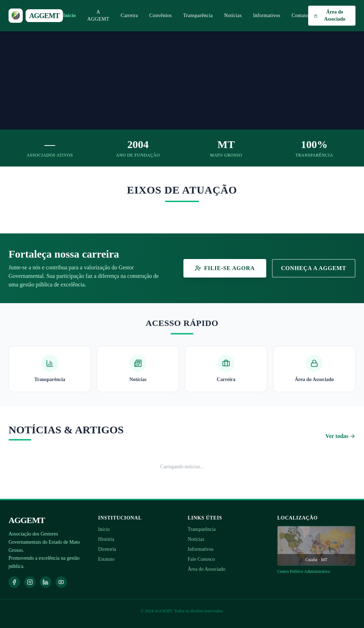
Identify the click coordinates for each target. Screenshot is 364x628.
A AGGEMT (98, 15)
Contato (300, 15)
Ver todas (341, 436)
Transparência (198, 15)
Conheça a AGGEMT (314, 268)
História (106, 539)
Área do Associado (207, 569)
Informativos (267, 15)
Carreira (129, 15)
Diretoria (107, 549)
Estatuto (106, 559)
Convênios (160, 15)
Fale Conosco (201, 559)
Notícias (233, 15)
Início (69, 15)
